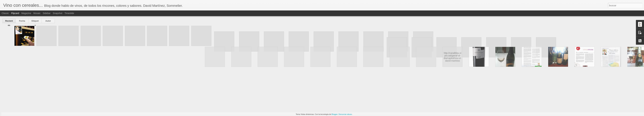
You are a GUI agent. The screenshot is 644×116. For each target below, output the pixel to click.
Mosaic (37, 13)
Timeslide (69, 13)
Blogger (334, 114)
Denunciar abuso (345, 114)
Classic (5, 13)
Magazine (26, 13)
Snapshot (58, 13)
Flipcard (15, 13)
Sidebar (47, 13)
